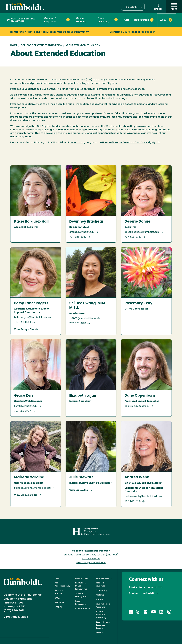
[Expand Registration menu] (152, 20)
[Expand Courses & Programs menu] (68, 20)
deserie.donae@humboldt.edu (142, 232)
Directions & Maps (16, 617)
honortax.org (77, 143)
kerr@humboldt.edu (26, 406)
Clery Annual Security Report (103, 625)
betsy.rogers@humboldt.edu (30, 317)
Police (99, 599)
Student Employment (81, 595)
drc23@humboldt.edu (82, 232)
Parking (100, 595)
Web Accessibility (62, 584)
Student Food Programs (103, 605)
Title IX (59, 602)
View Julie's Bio (79, 490)
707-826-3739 (133, 237)
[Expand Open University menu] (116, 20)
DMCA (57, 598)
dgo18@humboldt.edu (137, 406)
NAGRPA (58, 607)
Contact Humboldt (142, 593)
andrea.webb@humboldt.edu (141, 497)
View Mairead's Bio (26, 495)
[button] (133, 7)
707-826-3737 (22, 411)
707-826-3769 (22, 322)
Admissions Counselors (146, 587)
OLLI (127, 20)
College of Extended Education (21, 20)
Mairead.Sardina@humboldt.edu (32, 488)
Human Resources (80, 602)
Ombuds (99, 633)
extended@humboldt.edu (91, 563)
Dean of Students (100, 584)
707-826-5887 (78, 237)
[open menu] (174, 7)
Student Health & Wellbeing (101, 614)
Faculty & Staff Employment (81, 586)
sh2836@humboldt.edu (82, 319)
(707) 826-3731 (91, 559)
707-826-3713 (133, 501)
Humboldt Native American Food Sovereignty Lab (131, 143)
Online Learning (81, 20)
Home (14, 45)
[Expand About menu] (170, 20)
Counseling (101, 590)
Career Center (83, 608)
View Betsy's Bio (24, 329)
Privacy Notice (59, 592)
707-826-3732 (78, 323)
